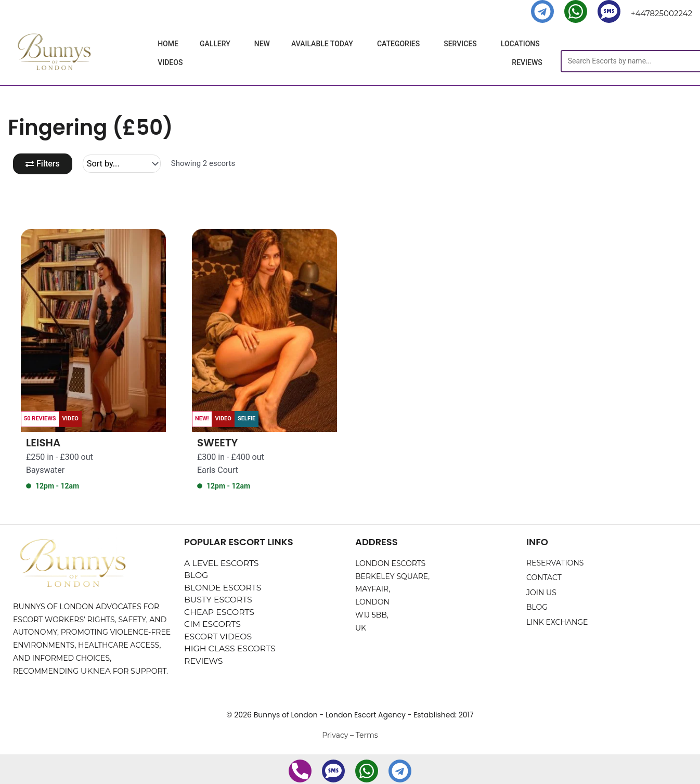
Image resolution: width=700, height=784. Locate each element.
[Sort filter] (125, 164)
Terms (367, 736)
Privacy (335, 736)
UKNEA (94, 672)
